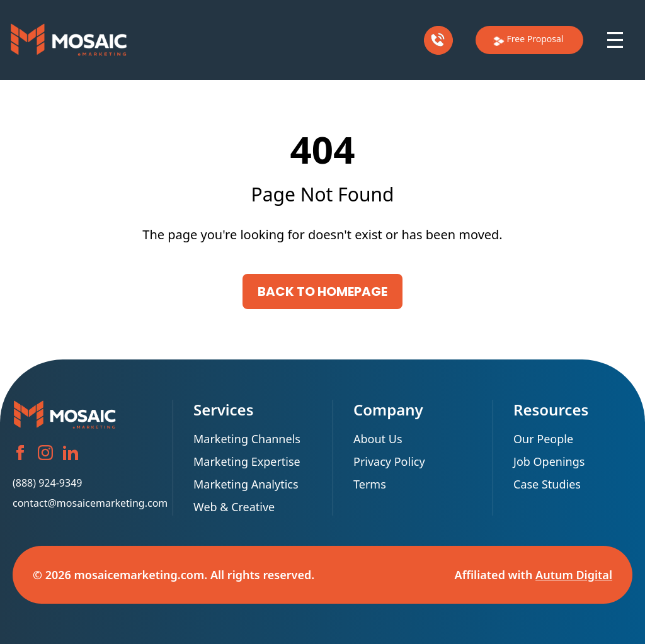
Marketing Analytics (246, 484)
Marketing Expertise (247, 461)
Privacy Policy (389, 461)
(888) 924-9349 (47, 483)
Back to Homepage (322, 291)
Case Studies (547, 484)
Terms (370, 484)
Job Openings (549, 461)
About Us (381, 439)
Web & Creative (234, 507)
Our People (543, 439)
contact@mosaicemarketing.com (83, 503)
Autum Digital (574, 575)
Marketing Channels (247, 439)
